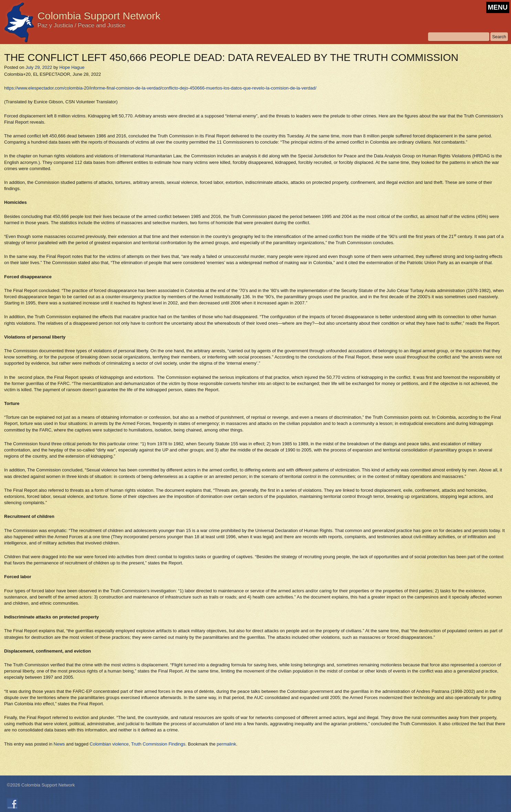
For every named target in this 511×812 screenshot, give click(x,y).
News (59, 744)
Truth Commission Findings (158, 744)
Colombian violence (109, 744)
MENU (498, 7)
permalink (226, 744)
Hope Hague (72, 67)
